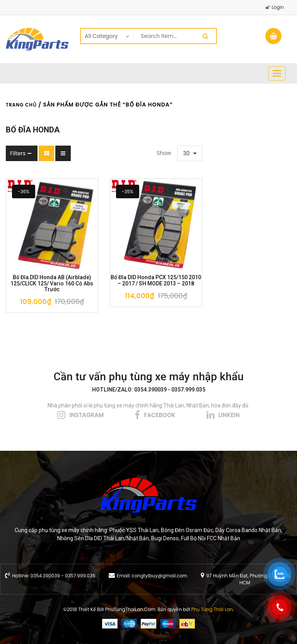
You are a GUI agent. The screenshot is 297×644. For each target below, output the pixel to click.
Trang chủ (21, 105)
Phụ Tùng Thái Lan (212, 609)
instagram (86, 415)
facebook (160, 415)
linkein (229, 415)
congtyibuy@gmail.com (159, 576)
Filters (18, 153)
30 (187, 153)
